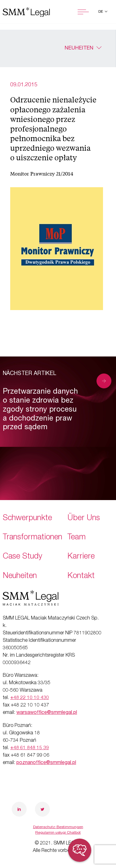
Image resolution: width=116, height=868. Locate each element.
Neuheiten (79, 48)
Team (77, 538)
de (101, 12)
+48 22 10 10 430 (30, 698)
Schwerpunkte (27, 518)
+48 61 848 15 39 (30, 748)
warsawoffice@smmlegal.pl (47, 713)
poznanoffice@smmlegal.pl (46, 763)
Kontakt (81, 576)
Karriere (81, 557)
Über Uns (84, 518)
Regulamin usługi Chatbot (58, 833)
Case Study (23, 557)
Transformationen (32, 538)
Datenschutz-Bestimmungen (58, 827)
